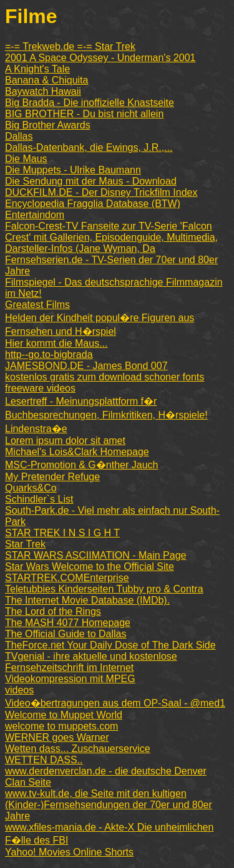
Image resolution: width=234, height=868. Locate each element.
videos (19, 690)
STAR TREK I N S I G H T (62, 533)
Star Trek (25, 544)
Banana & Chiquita (46, 80)
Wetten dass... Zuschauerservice (78, 749)
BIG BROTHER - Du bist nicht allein (84, 114)
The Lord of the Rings (53, 611)
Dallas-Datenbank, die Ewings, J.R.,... (89, 147)
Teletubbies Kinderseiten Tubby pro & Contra (104, 589)
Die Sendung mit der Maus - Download (91, 181)
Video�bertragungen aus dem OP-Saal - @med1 (115, 703)
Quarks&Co (31, 488)
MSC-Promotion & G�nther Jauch (81, 465)
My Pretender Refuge (52, 477)
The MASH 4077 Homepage (68, 623)
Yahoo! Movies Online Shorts (69, 852)
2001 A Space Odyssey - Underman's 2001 (100, 58)
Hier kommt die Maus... (56, 343)
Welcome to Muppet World (64, 715)
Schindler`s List (39, 499)
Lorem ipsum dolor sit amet (65, 441)
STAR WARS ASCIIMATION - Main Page (95, 555)
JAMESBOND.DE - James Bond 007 (86, 366)
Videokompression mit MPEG (70, 679)
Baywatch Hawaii (43, 91)
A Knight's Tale (37, 69)
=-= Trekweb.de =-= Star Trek (70, 46)
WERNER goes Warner (57, 737)
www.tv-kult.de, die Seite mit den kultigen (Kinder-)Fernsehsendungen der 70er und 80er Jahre (109, 805)
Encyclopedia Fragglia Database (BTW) (93, 204)
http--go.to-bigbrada (49, 354)
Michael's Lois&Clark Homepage (77, 452)
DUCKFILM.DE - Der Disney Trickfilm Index (101, 192)
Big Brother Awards (48, 125)
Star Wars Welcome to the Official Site (90, 567)
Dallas (19, 136)
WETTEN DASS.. (44, 760)
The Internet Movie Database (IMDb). (87, 600)
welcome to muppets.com (61, 726)
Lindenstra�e (36, 429)
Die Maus (26, 159)
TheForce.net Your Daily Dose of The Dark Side (110, 645)
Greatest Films (37, 305)
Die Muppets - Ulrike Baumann (73, 170)
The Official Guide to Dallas (66, 634)
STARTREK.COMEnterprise (67, 578)
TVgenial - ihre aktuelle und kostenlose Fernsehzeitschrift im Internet (91, 662)
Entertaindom (35, 215)
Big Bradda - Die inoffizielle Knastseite (90, 103)
